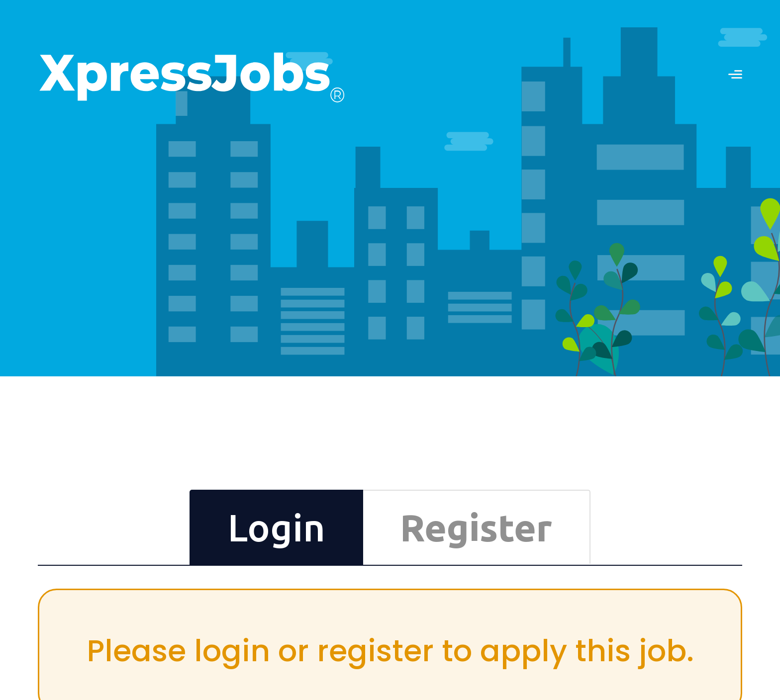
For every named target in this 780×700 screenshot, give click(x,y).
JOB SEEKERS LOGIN (701, 30)
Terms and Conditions (676, 564)
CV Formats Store (413, 553)
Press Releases (666, 553)
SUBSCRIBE (273, 597)
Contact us (426, 29)
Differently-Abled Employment (691, 543)
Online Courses (409, 564)
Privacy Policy (664, 574)
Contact (654, 522)
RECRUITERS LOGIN (576, 30)
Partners (655, 532)
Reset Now (578, 288)
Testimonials (534, 543)
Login (585, 321)
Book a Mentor (409, 574)
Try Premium (404, 585)
